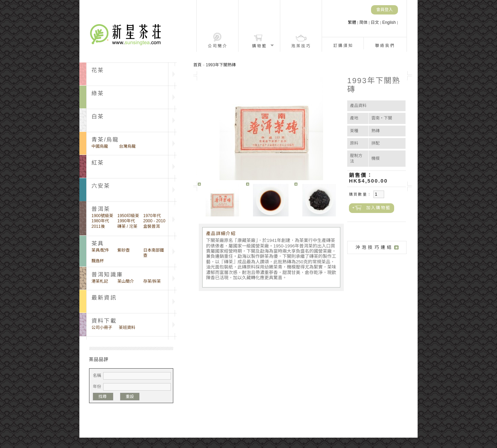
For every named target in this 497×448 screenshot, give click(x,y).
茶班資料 (127, 328)
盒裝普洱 (152, 226)
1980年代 (100, 221)
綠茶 (98, 93)
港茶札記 (100, 281)
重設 (130, 397)
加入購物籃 (378, 208)
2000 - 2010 (154, 221)
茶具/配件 (100, 250)
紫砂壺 (124, 250)
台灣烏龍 (127, 146)
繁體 (353, 22)
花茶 (98, 70)
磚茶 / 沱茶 (127, 226)
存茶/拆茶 (152, 281)
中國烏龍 (100, 146)
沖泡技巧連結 (374, 247)
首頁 (197, 65)
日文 (375, 22)
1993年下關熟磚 (221, 65)
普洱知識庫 (107, 275)
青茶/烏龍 (105, 140)
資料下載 (104, 321)
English (389, 22)
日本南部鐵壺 (154, 253)
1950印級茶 (128, 216)
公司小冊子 (102, 328)
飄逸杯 (98, 261)
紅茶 (98, 163)
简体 (364, 22)
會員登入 (384, 10)
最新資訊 (104, 298)
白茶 (98, 116)
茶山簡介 (126, 281)
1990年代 (126, 221)
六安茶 (101, 186)
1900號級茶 (102, 216)
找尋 (103, 397)
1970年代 (152, 216)
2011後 (98, 226)
